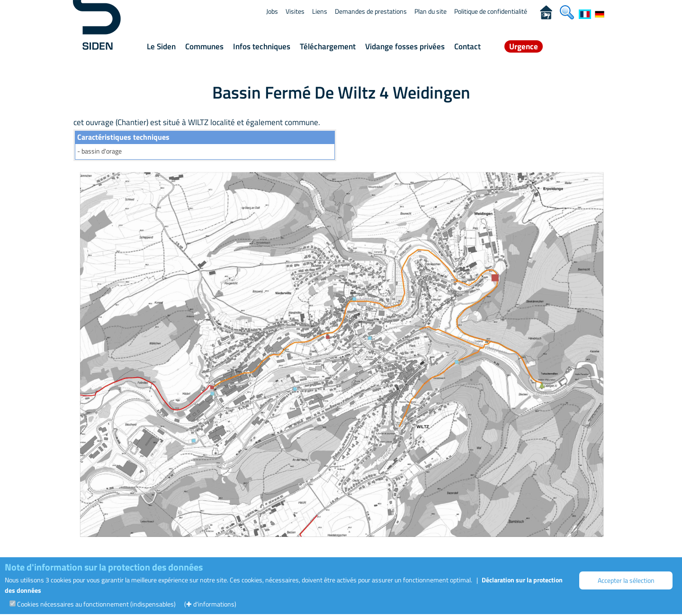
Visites (295, 11)
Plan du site (431, 11)
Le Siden (161, 46)
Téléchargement (328, 46)
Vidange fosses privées (405, 46)
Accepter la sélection (626, 580)
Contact (467, 46)
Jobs (272, 11)
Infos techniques (262, 46)
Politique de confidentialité (491, 11)
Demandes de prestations (371, 11)
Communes (204, 46)
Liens (320, 11)
